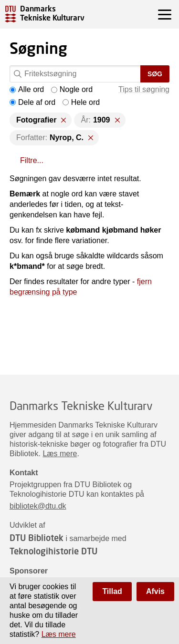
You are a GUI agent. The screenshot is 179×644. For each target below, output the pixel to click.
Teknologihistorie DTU (53, 551)
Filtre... (32, 160)
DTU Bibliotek (37, 538)
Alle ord (27, 89)
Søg (155, 74)
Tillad (112, 591)
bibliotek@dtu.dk (38, 506)
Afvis (155, 591)
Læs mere (60, 454)
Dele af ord (32, 102)
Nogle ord (72, 89)
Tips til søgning (144, 89)
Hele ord (81, 102)
